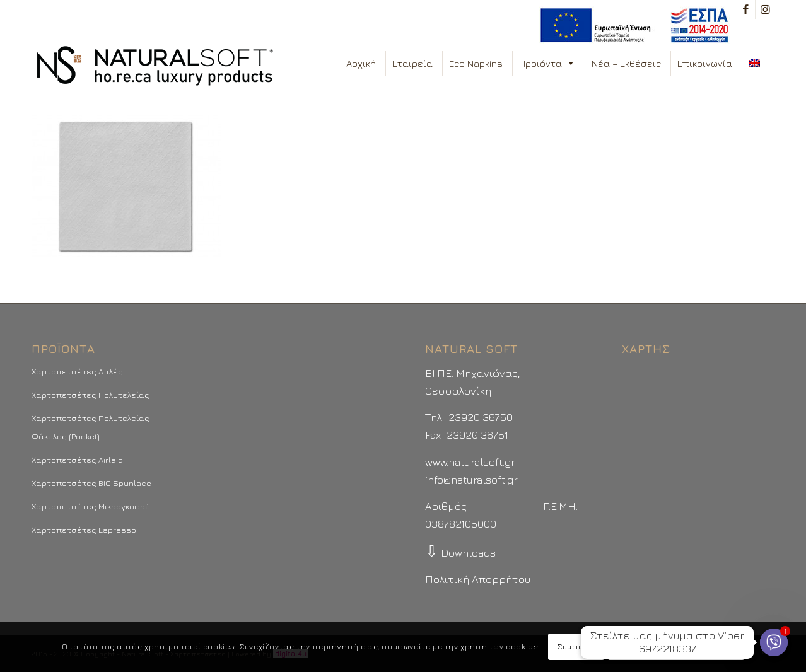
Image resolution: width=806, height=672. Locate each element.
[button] (570, 64)
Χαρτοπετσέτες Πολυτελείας (91, 395)
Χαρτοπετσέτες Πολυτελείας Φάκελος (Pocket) (91, 427)
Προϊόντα (547, 64)
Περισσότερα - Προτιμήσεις (676, 646)
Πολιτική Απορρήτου (478, 579)
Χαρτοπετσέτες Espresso (84, 530)
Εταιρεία (412, 63)
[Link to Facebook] (746, 9)
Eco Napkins (476, 63)
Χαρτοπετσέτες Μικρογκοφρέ (91, 506)
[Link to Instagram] (765, 9)
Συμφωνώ (576, 646)
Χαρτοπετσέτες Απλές (77, 371)
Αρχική (361, 63)
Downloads (460, 553)
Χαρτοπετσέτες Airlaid (77, 460)
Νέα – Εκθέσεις (626, 63)
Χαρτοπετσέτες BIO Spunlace (91, 483)
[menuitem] (631, 26)
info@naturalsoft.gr (471, 480)
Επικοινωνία (705, 63)
